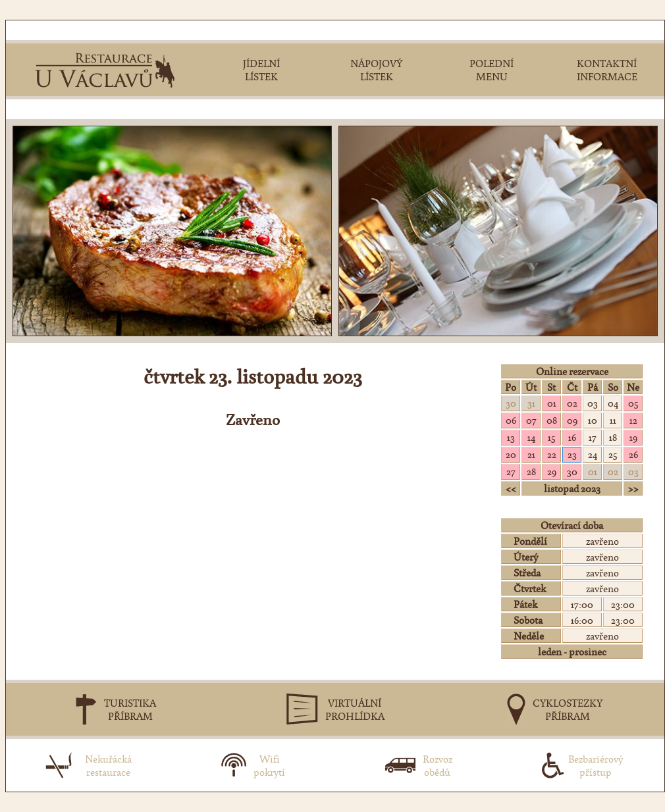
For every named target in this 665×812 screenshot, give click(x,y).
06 (511, 420)
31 (531, 403)
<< (511, 488)
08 (552, 420)
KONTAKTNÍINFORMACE (607, 70)
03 (593, 403)
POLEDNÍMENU (492, 70)
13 (511, 437)
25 (613, 454)
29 (552, 471)
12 (633, 420)
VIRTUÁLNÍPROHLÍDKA (355, 709)
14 (531, 437)
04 (613, 403)
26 (633, 454)
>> (633, 488)
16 (572, 437)
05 (633, 403)
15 (551, 437)
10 (593, 420)
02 (572, 403)
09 (572, 420)
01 (552, 403)
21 (531, 454)
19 (633, 437)
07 (531, 420)
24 (593, 454)
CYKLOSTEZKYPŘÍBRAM (568, 709)
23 (572, 454)
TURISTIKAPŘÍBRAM (130, 709)
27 (511, 471)
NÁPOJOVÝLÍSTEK (376, 70)
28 (531, 471)
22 (552, 454)
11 (613, 420)
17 (593, 437)
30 (511, 403)
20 (511, 454)
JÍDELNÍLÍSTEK (261, 70)
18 (613, 437)
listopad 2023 (572, 488)
